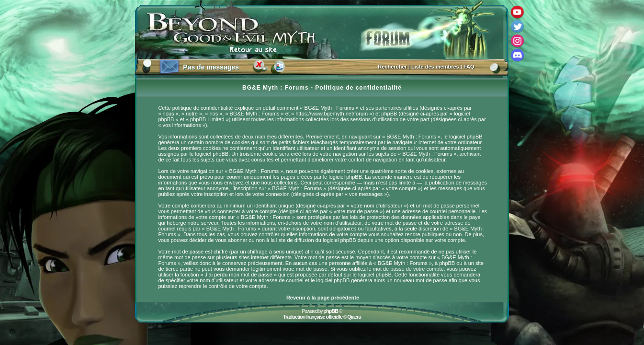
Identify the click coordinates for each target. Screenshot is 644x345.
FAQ (469, 67)
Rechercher (392, 67)
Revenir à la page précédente (323, 298)
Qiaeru (354, 317)
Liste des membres (435, 67)
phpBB (331, 311)
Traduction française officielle (313, 317)
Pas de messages (211, 67)
